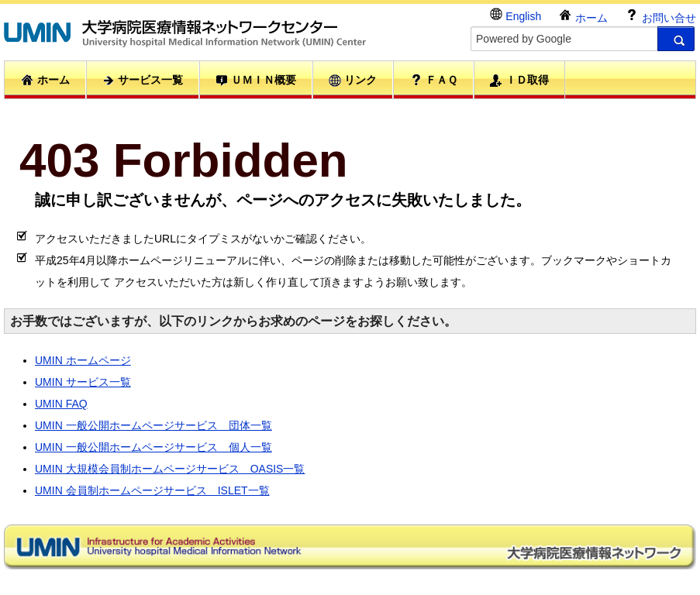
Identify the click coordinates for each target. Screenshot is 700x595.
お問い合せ (660, 16)
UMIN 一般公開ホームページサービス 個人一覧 (153, 447)
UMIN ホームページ (83, 360)
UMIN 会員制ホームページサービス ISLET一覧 (152, 490)
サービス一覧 (143, 80)
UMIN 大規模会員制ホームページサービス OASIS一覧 (170, 469)
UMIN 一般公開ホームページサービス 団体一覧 (153, 425)
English (516, 15)
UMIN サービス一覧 (83, 382)
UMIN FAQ (61, 404)
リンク (353, 80)
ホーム (583, 16)
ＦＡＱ (434, 80)
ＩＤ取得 (519, 80)
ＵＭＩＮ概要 (256, 80)
